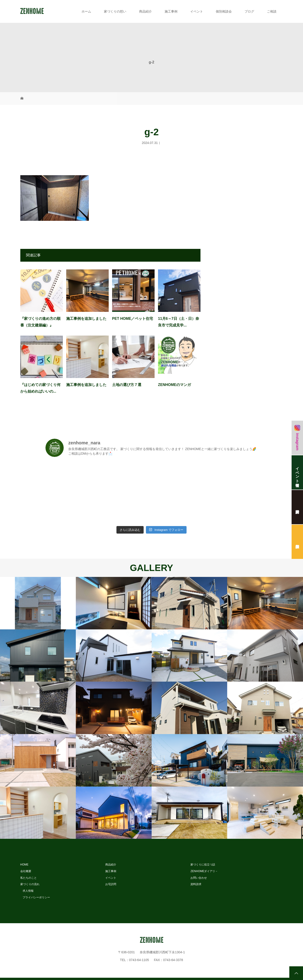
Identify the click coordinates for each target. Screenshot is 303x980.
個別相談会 (224, 11)
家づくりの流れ (30, 884)
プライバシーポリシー (36, 897)
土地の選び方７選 (127, 385)
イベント (197, 11)
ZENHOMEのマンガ (174, 385)
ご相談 (272, 11)
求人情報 (28, 891)
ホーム (86, 11)
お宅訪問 (111, 884)
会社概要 (26, 871)
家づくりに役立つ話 (203, 865)
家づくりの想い (115, 11)
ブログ (249, 11)
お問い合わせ (199, 878)
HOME (24, 865)
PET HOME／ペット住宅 (133, 319)
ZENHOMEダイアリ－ (204, 871)
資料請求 (196, 884)
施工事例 (171, 11)
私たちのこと (29, 878)
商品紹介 (145, 11)
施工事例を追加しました (86, 319)
